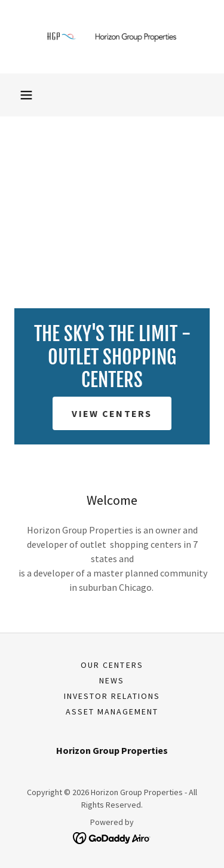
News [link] (112, 680)
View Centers (112, 413)
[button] (26, 95)
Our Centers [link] (112, 665)
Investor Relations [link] (112, 696)
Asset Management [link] (112, 711)
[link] (112, 37)
